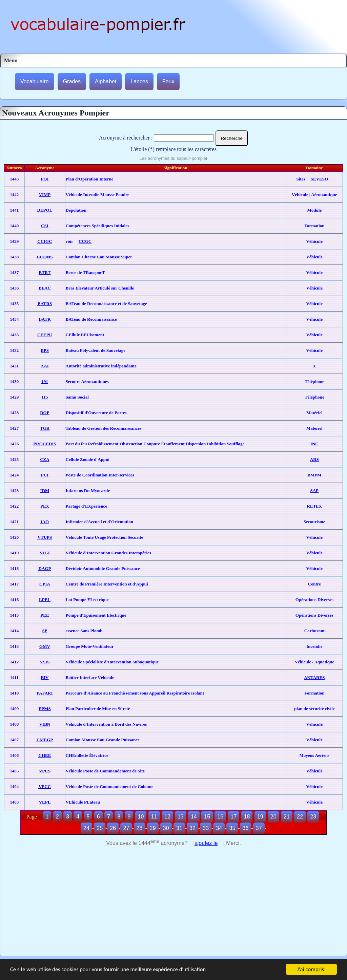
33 (206, 828)
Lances (139, 81)
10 (141, 817)
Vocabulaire (35, 81)
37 (259, 828)
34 (219, 828)
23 (313, 817)
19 (260, 817)
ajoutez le (206, 843)
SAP (315, 491)
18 (247, 817)
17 (233, 817)
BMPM (314, 475)
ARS (314, 459)
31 (179, 828)
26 (113, 828)
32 (192, 828)
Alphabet (106, 81)
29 (153, 828)
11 (154, 817)
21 (287, 817)
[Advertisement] (173, 905)
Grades (72, 81)
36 (246, 828)
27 (126, 828)
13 (181, 817)
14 (194, 817)
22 (300, 817)
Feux (168, 81)
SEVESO (319, 179)
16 (220, 817)
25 (100, 828)
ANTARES (314, 677)
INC (314, 444)
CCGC (85, 241)
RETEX (314, 506)
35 (232, 828)
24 (86, 828)
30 (166, 828)
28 (140, 828)
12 (167, 817)
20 (273, 817)
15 (207, 817)
